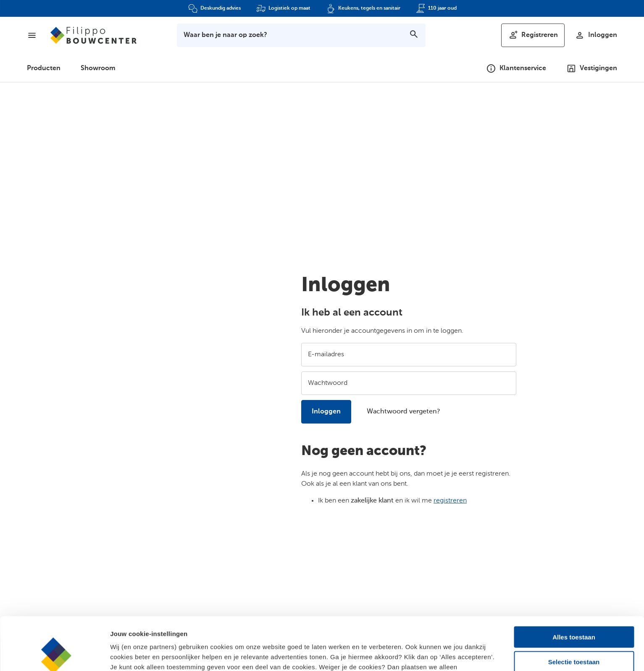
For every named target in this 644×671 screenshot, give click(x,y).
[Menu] (32, 35)
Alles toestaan (574, 587)
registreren (450, 501)
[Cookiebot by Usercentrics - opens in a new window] (54, 655)
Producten (44, 68)
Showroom (98, 68)
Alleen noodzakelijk (574, 636)
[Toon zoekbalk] (301, 35)
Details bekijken (458, 654)
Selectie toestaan (574, 612)
